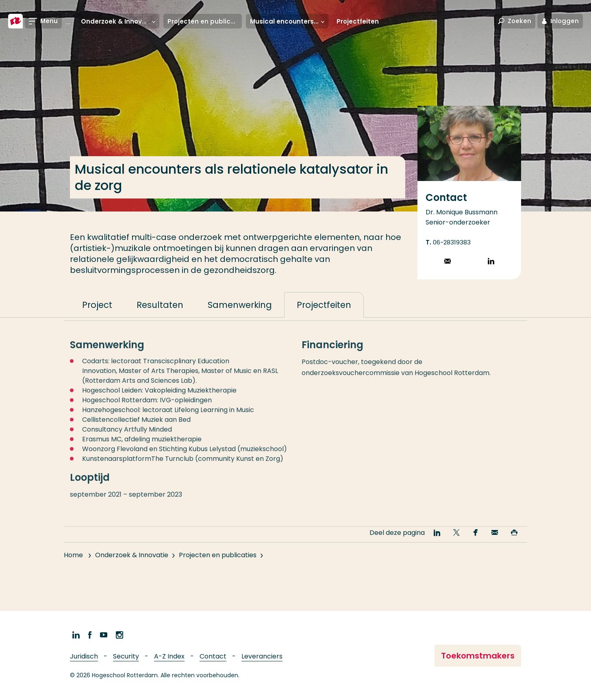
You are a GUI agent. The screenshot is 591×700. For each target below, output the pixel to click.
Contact (213, 656)
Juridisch (84, 656)
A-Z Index (169, 656)
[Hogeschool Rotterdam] (15, 21)
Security (126, 656)
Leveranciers (262, 656)
